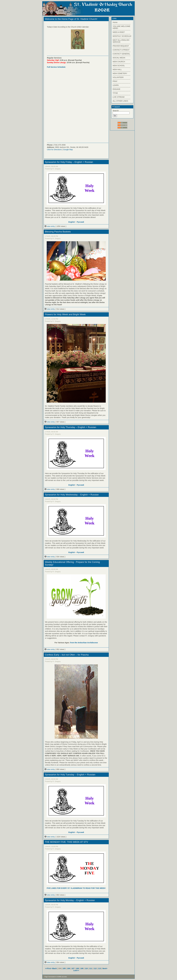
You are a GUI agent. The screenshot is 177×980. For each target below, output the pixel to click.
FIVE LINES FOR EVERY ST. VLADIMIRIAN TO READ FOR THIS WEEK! (76, 888)
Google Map (68, 150)
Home (115, 22)
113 (100, 968)
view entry (50, 226)
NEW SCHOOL (119, 66)
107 (73, 968)
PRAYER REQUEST (121, 46)
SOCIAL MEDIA (119, 58)
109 (82, 968)
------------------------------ (122, 24)
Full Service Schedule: (56, 67)
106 (68, 968)
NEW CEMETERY (120, 73)
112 (95, 968)
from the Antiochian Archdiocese (84, 643)
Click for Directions (54, 150)
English (72, 222)
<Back (54, 968)
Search (116, 107)
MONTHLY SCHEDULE (122, 36)
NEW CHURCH (119, 62)
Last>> (76, 970)
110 (86, 968)
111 (91, 968)
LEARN (116, 85)
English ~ (73, 958)
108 (77, 968)
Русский (80, 222)
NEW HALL (117, 69)
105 (64, 968)
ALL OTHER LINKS (120, 101)
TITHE (115, 93)
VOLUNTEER (118, 77)
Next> (105, 968)
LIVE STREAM (119, 97)
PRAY (115, 81)
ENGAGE (117, 89)
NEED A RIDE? (119, 32)
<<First (48, 968)
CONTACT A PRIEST (121, 50)
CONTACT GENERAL (121, 54)
